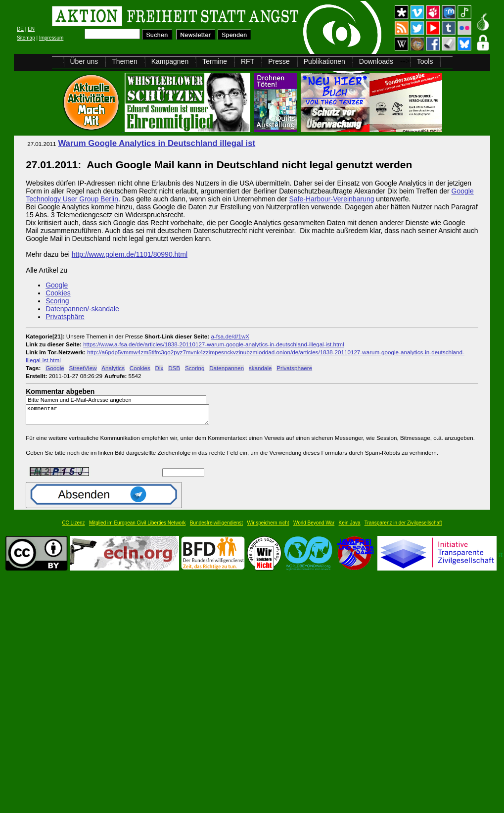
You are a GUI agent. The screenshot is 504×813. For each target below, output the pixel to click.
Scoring (57, 301)
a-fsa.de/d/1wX (230, 336)
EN (31, 29)
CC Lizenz (73, 527)
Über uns (84, 61)
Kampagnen (170, 61)
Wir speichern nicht (268, 527)
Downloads (376, 61)
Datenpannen (227, 368)
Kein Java (350, 527)
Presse (279, 61)
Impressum (51, 38)
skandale (260, 368)
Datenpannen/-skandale (82, 309)
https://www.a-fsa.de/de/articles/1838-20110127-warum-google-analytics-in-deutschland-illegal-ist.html (213, 344)
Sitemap (26, 38)
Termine (215, 61)
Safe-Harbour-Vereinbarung (331, 199)
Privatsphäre (65, 317)
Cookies (58, 293)
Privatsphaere (294, 368)
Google (57, 285)
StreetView (83, 368)
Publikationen (324, 61)
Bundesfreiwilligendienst (216, 527)
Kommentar (120, 417)
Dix (160, 368)
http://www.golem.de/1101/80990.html (130, 254)
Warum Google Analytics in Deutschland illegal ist (157, 143)
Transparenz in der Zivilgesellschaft (403, 527)
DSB (174, 368)
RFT (248, 61)
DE (20, 29)
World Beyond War (314, 527)
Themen (124, 61)
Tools (425, 61)
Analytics (113, 368)
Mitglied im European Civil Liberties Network (137, 527)
